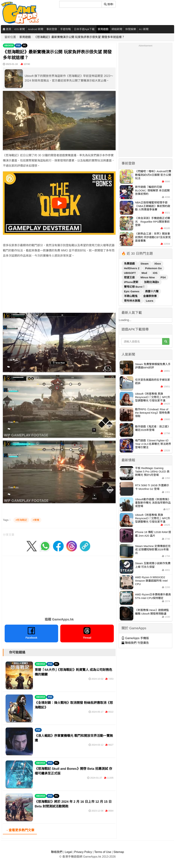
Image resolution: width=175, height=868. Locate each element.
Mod (145, 273)
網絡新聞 (117, 29)
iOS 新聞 (20, 29)
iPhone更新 (132, 282)
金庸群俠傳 (150, 296)
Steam (145, 264)
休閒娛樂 (131, 29)
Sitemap (119, 852)
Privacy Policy (83, 852)
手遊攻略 (65, 29)
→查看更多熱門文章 (20, 830)
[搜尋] (81, 4)
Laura (150, 301)
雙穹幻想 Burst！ (135, 287)
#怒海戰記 (21, 520)
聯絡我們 (57, 852)
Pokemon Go (153, 268)
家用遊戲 (103, 29)
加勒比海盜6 (151, 282)
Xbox (158, 264)
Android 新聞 (36, 29)
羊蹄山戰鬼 (131, 296)
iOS (155, 273)
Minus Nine (148, 277)
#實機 (36, 520)
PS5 (18, 46)
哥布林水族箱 (132, 301)
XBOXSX (9, 46)
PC (25, 46)
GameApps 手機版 (135, 638)
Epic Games (132, 291)
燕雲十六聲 (152, 291)
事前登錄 (52, 29)
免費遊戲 (130, 264)
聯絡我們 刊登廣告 (135, 643)
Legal (68, 852)
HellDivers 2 (132, 268)
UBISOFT (130, 273)
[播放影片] (59, 203)
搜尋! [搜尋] (109, 4)
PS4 (163, 277)
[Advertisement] (56, 286)
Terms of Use (103, 852)
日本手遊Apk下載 (84, 29)
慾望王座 (130, 277)
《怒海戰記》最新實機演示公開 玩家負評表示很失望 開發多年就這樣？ (79, 37)
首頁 (7, 29)
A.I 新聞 (144, 29)
